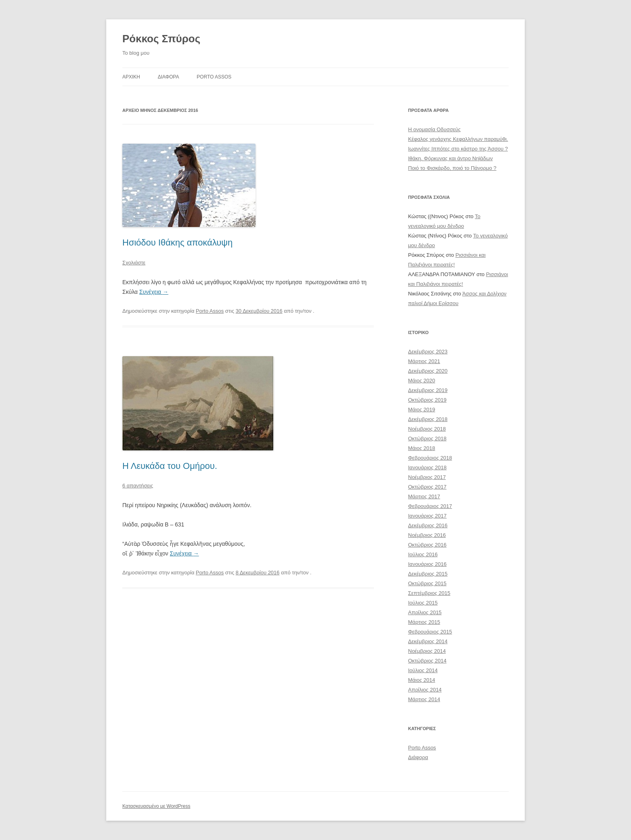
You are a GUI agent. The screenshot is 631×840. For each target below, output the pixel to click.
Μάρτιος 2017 (424, 496)
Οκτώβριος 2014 (427, 661)
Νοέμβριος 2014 (427, 651)
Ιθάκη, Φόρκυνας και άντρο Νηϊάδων (450, 158)
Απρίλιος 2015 (425, 612)
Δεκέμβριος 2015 (428, 574)
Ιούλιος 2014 (423, 670)
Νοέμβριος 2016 (427, 535)
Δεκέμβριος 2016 (428, 525)
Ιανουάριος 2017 (427, 516)
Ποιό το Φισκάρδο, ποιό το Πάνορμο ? (452, 168)
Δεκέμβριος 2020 (428, 371)
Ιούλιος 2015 (423, 603)
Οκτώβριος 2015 (427, 583)
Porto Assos (214, 77)
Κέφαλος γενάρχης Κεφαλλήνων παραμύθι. (458, 139)
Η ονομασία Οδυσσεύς (434, 129)
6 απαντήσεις (138, 486)
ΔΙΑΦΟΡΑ (168, 77)
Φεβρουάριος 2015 (430, 632)
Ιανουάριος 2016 (427, 564)
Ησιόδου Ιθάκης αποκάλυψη (177, 243)
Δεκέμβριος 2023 (428, 352)
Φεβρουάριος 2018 (430, 458)
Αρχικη (131, 77)
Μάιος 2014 (422, 680)
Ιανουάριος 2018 (427, 467)
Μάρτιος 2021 (424, 361)
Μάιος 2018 (422, 448)
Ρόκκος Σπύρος (161, 39)
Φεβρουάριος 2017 (430, 506)
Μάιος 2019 (422, 410)
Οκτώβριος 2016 (427, 545)
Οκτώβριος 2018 (427, 439)
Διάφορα (418, 757)
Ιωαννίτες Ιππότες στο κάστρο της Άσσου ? (458, 149)
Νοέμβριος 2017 (427, 477)
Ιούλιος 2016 (423, 554)
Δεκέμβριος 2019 (428, 390)
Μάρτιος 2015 (424, 622)
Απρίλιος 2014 (425, 690)
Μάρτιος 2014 (424, 699)
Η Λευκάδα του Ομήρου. (170, 466)
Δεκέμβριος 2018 (428, 419)
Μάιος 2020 (422, 381)
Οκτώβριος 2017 (427, 487)
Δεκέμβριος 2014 (428, 641)
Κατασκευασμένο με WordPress (156, 806)
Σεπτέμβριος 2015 (429, 593)
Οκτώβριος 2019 (427, 400)
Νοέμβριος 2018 (427, 429)
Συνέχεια (154, 292)
